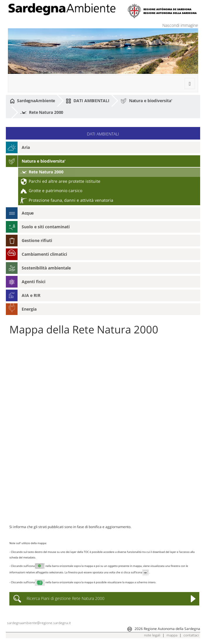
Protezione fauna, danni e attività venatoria (67, 200)
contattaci (191, 635)
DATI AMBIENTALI (87, 101)
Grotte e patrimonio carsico (51, 190)
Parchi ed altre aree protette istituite (60, 181)
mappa (172, 635)
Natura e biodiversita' (146, 101)
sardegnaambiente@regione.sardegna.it (39, 623)
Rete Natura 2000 (42, 113)
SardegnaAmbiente (32, 101)
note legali (152, 635)
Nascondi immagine (180, 25)
